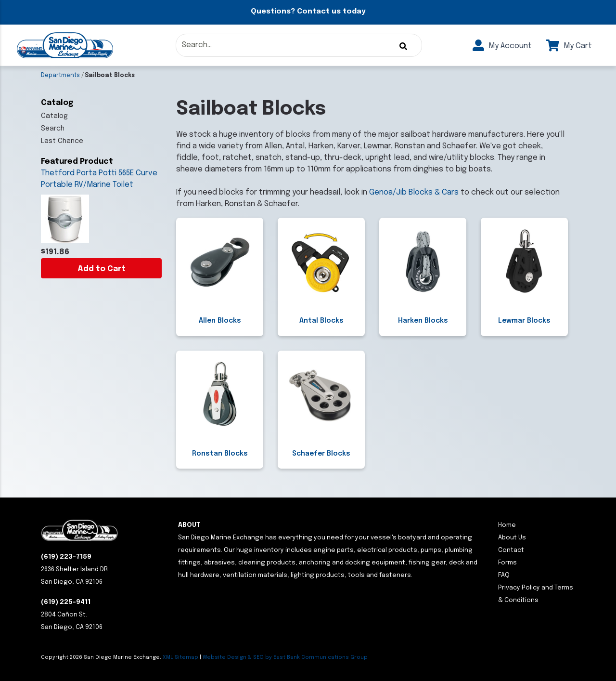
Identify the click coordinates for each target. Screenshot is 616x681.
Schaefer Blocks (321, 454)
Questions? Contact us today (308, 12)
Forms (507, 563)
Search (53, 129)
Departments (60, 76)
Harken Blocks (423, 321)
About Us (512, 538)
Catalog (54, 116)
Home (507, 525)
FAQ (504, 575)
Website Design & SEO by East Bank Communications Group (285, 657)
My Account (502, 46)
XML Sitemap (180, 657)
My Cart (569, 46)
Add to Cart (102, 269)
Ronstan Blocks (220, 454)
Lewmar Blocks (524, 321)
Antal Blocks (321, 321)
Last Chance (62, 141)
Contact (511, 550)
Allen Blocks (220, 321)
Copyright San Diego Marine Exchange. (102, 657)
